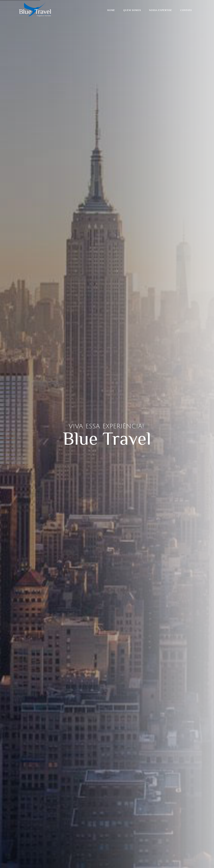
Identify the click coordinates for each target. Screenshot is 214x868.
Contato (186, 10)
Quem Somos (132, 10)
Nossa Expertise (161, 10)
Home (111, 10)
